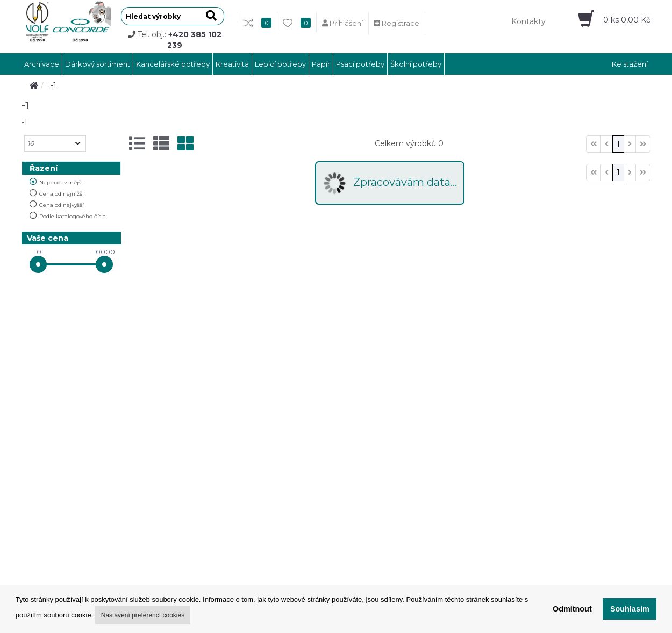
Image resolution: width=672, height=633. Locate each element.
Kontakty (528, 21)
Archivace (42, 64)
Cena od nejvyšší (62, 205)
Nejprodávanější (61, 182)
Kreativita (232, 64)
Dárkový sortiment (98, 64)
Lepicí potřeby (280, 64)
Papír (321, 64)
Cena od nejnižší (62, 194)
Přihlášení (342, 23)
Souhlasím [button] (630, 609)
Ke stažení (630, 64)
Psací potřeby (360, 64)
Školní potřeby (416, 64)
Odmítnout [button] (572, 609)
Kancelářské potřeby (173, 64)
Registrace (397, 23)
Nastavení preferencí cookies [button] (143, 615)
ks (627, 20)
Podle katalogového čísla (73, 216)
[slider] (38, 264)
